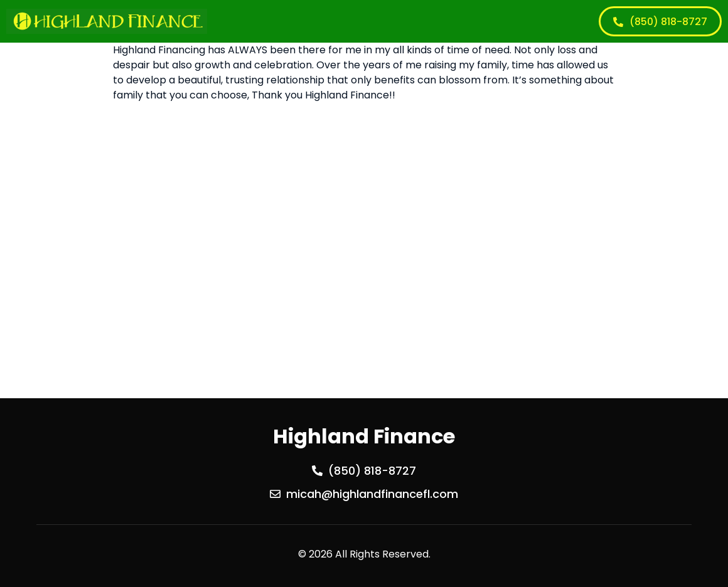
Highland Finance (364, 436)
